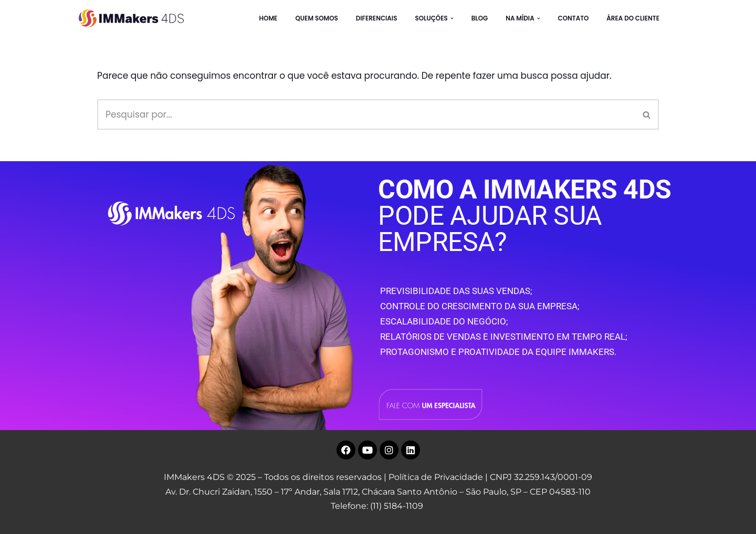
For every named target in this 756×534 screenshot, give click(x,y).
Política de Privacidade (436, 477)
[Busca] (366, 114)
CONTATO (574, 18)
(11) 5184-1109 (397, 506)
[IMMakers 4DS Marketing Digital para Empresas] (134, 18)
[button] (452, 18)
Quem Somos (316, 18)
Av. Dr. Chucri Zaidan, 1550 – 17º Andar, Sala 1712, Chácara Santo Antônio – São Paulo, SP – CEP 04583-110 (378, 492)
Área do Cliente (633, 18)
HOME (268, 18)
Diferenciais (377, 18)
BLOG (480, 18)
